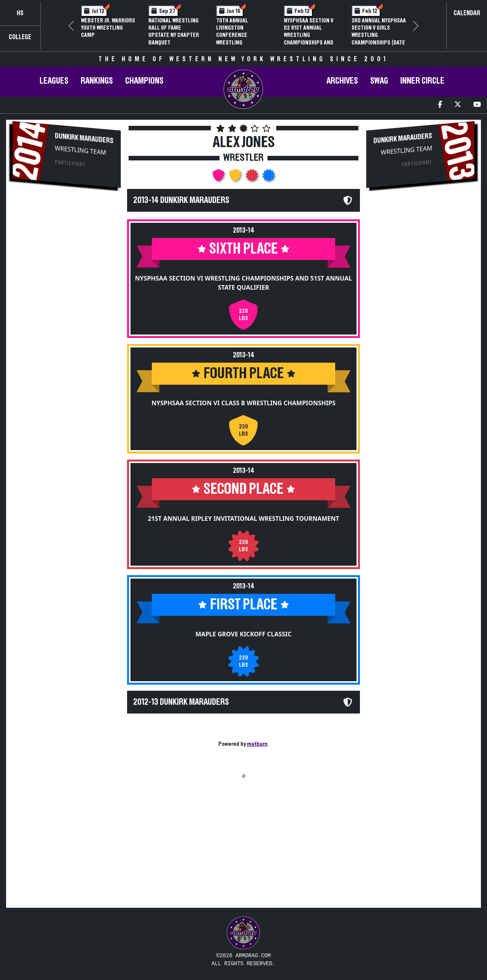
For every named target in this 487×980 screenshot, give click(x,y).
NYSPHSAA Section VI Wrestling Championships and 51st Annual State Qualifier (243, 283)
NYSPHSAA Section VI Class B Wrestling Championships (243, 403)
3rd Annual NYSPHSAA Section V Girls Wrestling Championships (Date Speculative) (379, 35)
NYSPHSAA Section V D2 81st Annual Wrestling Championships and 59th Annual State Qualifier (309, 39)
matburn (257, 744)
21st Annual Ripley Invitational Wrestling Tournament (243, 519)
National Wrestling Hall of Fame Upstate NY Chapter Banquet (174, 32)
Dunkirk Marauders (84, 138)
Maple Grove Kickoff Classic (243, 634)
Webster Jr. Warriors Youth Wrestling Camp (108, 28)
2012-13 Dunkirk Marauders (181, 702)
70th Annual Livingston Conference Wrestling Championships (236, 35)
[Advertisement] (67, 322)
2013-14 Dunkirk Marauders (181, 200)
